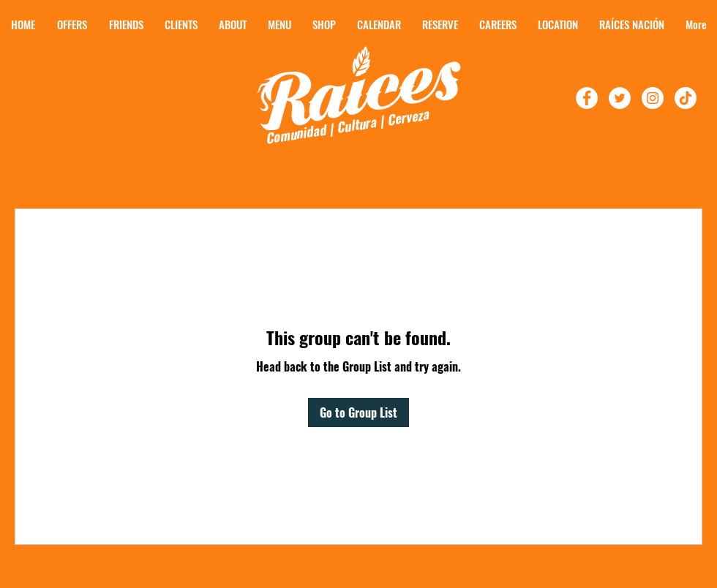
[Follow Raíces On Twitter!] (620, 98)
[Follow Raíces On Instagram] (653, 98)
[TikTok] (686, 98)
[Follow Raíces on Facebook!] (587, 98)
